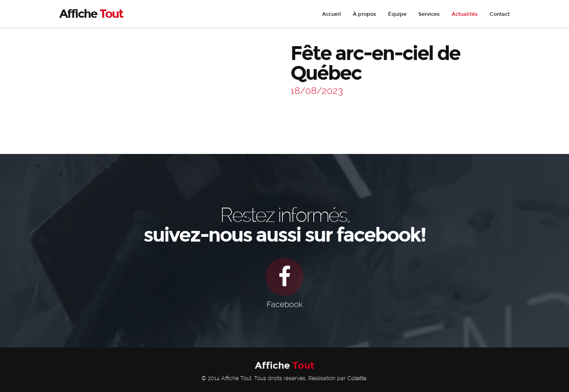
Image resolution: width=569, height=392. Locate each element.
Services (429, 14)
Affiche (285, 365)
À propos (365, 14)
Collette (357, 378)
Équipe (397, 14)
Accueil (332, 14)
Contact (500, 14)
